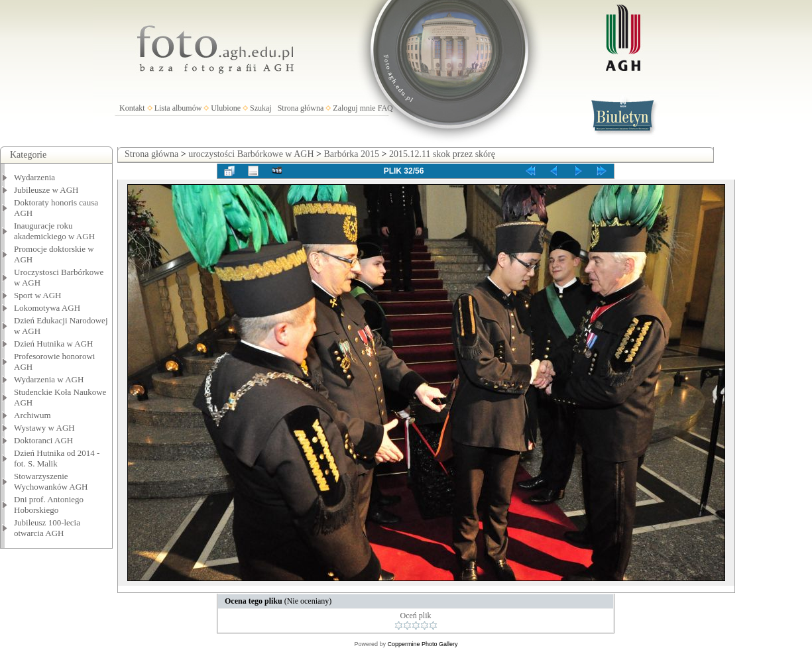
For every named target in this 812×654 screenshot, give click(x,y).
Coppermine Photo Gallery (422, 644)
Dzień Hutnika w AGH (54, 344)
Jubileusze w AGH (46, 190)
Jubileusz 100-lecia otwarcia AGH (47, 528)
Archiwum (32, 415)
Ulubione (226, 108)
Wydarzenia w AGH (49, 379)
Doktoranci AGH (43, 440)
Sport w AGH (38, 295)
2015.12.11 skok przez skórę (442, 154)
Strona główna (301, 108)
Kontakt (132, 108)
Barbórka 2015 (351, 154)
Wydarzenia (34, 177)
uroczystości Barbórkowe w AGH (251, 154)
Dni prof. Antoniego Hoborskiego (49, 505)
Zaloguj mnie (354, 108)
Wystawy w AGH (44, 428)
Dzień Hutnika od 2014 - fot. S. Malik (57, 458)
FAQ (385, 108)
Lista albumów (178, 108)
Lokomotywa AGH (47, 308)
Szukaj (261, 108)
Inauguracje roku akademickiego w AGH (54, 231)
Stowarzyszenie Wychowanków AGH (51, 481)
